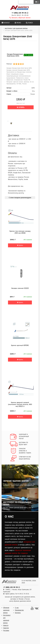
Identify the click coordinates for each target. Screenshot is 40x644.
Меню (18, 23)
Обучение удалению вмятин (6, 610)
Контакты (18, 613)
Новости (6, 625)
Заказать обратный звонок (20, 18)
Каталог (6, 23)
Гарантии (6, 628)
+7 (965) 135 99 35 (19, 13)
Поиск (29, 23)
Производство (19, 610)
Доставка (6, 631)
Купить (21, 107)
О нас (17, 608)
